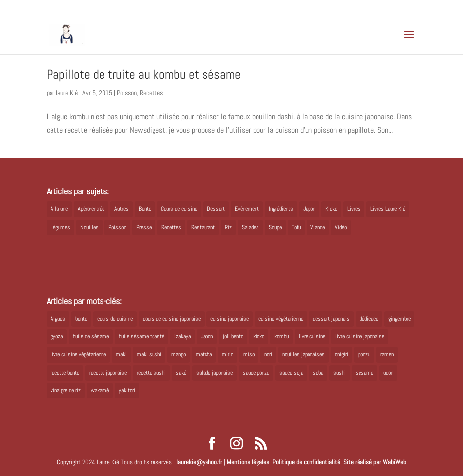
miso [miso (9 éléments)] (249, 354)
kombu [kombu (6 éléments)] (282, 336)
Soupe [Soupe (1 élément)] (275, 227)
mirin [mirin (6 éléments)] (228, 354)
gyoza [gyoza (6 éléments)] (57, 336)
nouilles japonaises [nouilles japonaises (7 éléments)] (304, 354)
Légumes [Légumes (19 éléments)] (60, 227)
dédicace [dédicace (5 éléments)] (369, 319)
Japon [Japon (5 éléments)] (309, 209)
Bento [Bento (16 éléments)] (145, 209)
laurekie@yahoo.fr (199, 462)
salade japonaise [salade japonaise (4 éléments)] (214, 373)
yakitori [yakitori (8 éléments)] (127, 390)
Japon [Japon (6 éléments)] (207, 336)
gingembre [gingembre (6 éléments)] (399, 319)
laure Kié (67, 93)
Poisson (127, 93)
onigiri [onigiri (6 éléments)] (341, 354)
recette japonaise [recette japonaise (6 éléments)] (108, 373)
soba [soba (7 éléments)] (318, 373)
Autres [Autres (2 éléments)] (122, 209)
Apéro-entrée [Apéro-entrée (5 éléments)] (91, 209)
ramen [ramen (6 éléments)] (387, 354)
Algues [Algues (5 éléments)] (58, 319)
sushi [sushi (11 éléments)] (339, 373)
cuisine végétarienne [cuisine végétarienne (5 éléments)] (281, 319)
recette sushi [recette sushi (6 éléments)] (151, 373)
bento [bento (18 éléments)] (81, 319)
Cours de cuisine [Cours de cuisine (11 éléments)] (179, 209)
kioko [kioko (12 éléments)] (259, 336)
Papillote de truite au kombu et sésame (144, 74)
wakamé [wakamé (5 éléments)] (100, 390)
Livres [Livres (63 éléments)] (354, 209)
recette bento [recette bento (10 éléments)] (65, 373)
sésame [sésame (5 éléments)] (364, 373)
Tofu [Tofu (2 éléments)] (296, 227)
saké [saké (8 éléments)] (181, 373)
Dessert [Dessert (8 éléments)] (216, 209)
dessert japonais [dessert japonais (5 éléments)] (331, 319)
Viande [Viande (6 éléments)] (318, 227)
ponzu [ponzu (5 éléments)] (364, 354)
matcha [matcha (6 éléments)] (204, 354)
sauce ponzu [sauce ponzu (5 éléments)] (256, 373)
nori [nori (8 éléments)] (268, 354)
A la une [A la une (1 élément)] (59, 209)
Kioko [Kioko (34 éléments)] (331, 209)
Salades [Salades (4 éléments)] (250, 227)
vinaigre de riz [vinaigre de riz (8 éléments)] (66, 390)
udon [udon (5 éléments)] (388, 373)
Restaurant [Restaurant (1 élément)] (203, 227)
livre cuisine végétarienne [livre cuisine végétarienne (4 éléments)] (78, 354)
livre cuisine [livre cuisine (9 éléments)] (312, 336)
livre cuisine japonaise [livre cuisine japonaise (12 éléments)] (360, 336)
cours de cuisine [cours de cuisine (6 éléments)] (115, 319)
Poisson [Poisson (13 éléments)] (117, 227)
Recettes (151, 93)
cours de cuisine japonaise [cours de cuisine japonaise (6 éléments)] (172, 319)
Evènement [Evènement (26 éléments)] (247, 209)
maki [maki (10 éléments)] (121, 354)
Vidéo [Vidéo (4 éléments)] (341, 227)
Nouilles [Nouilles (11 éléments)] (89, 227)
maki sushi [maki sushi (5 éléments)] (149, 354)
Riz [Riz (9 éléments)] (228, 227)
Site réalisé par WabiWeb (375, 462)
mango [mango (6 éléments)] (179, 354)
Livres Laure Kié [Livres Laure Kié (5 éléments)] (388, 209)
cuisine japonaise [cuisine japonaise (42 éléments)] (230, 319)
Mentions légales (248, 462)
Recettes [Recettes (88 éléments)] (171, 227)
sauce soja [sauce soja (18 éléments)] (291, 373)
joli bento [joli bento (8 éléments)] (233, 336)
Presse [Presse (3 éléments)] (144, 227)
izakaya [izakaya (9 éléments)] (182, 336)
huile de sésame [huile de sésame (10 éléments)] (91, 336)
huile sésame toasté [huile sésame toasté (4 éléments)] (142, 336)
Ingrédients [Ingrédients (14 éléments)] (281, 209)
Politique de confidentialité (306, 462)
